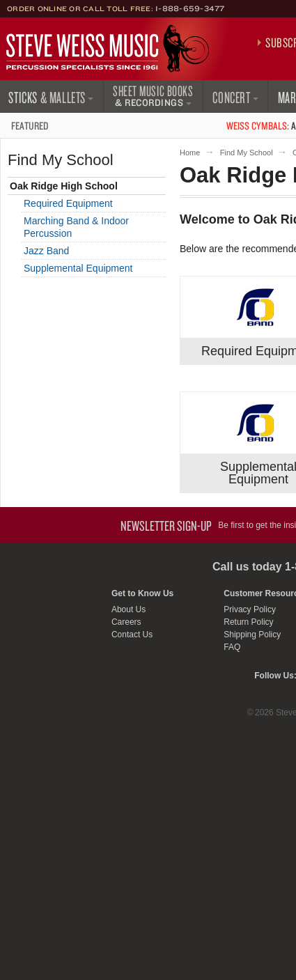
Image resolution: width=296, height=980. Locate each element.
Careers (126, 622)
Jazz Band (46, 251)
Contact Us (132, 635)
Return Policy (248, 622)
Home (190, 153)
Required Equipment (68, 203)
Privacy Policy (250, 609)
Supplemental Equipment (78, 268)
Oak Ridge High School (64, 186)
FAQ (232, 647)
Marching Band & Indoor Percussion (76, 227)
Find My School (247, 153)
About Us (128, 609)
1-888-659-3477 (190, 8)
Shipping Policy (252, 635)
